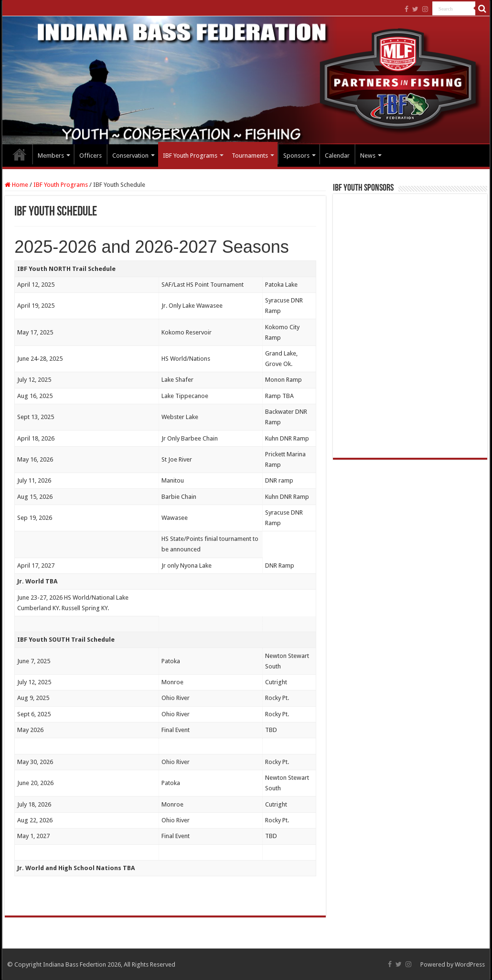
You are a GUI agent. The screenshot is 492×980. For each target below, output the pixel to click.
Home (20, 154)
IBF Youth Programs (190, 156)
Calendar (337, 156)
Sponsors (296, 156)
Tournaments (250, 156)
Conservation (130, 156)
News (368, 156)
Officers (91, 156)
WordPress (470, 964)
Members (51, 156)
